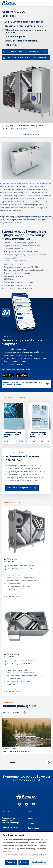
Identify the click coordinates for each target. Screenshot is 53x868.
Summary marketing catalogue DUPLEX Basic (12, 435)
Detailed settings (39, 862)
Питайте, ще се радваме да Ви (27, 779)
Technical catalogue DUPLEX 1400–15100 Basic (19, 569)
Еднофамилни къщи (10, 828)
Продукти (33, 818)
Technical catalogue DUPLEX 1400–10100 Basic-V (39, 435)
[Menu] (49, 3)
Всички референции (15, 712)
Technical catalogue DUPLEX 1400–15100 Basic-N (20, 664)
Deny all (24, 862)
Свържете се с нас (36, 135)
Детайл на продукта (14, 596)
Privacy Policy (40, 855)
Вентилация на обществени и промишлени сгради (11, 820)
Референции (34, 828)
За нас (31, 823)
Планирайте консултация (22, 488)
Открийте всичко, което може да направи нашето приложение (26, 384)
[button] (49, 763)
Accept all (11, 862)
